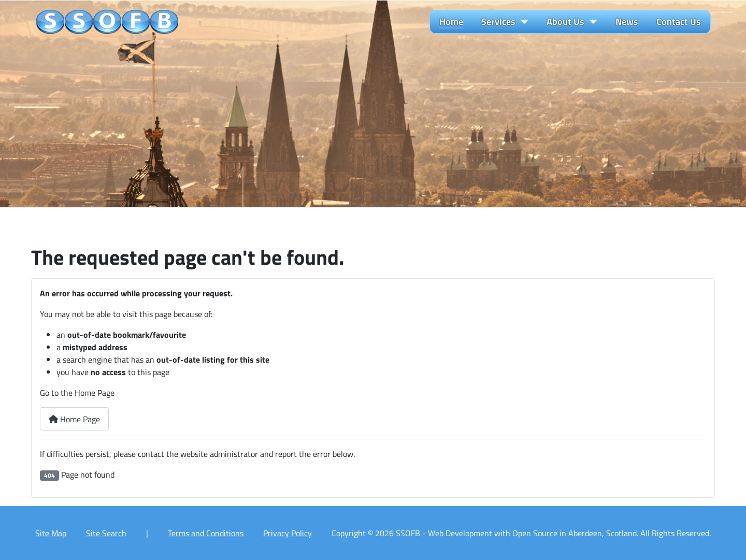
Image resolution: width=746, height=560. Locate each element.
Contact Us (679, 22)
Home (451, 22)
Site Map (51, 533)
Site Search (106, 533)
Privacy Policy (288, 533)
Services (498, 22)
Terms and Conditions (206, 533)
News (627, 22)
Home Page (74, 419)
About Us (565, 22)
